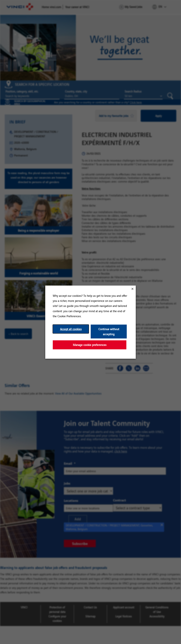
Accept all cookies (71, 329)
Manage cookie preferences (90, 345)
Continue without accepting (109, 331)
